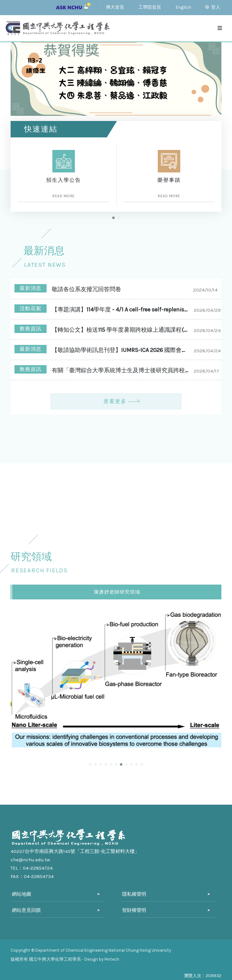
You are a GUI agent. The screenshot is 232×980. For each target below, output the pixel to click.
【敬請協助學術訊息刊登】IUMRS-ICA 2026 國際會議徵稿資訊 (121, 350)
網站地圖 (22, 894)
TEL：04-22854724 (32, 868)
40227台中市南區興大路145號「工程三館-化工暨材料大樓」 (75, 851)
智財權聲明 (134, 910)
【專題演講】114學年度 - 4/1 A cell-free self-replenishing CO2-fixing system (121, 310)
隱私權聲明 (134, 894)
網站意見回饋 (26, 910)
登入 (213, 7)
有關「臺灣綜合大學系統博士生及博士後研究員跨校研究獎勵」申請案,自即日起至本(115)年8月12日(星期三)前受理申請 (121, 370)
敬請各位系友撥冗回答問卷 (86, 289)
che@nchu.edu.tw (30, 860)
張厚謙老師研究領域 (117, 592)
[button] (113, 218)
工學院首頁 (150, 7)
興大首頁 (115, 7)
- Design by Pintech (101, 959)
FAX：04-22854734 (32, 876)
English (183, 7)
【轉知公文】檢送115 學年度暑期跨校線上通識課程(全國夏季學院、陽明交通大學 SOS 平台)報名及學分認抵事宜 (121, 330)
